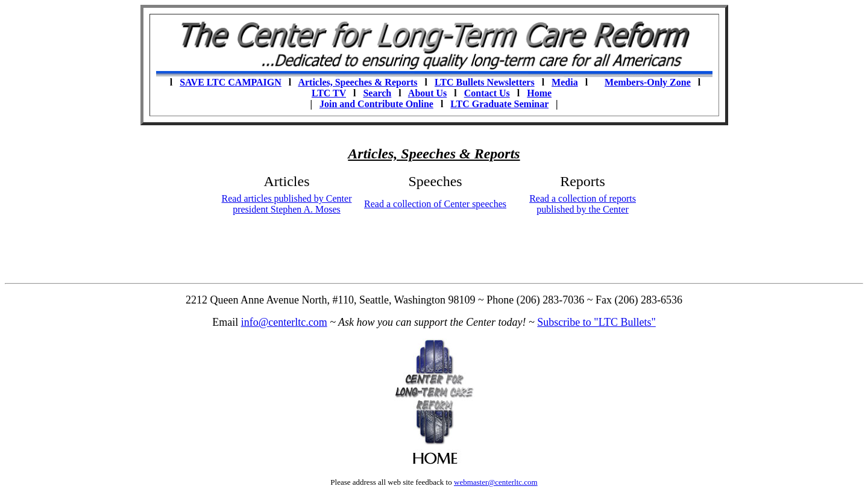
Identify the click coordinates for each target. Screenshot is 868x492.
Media (565, 82)
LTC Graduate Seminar (499, 104)
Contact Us (487, 93)
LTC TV (329, 93)
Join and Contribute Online (376, 104)
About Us (427, 93)
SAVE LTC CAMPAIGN (231, 82)
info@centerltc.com (284, 322)
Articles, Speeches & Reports (357, 82)
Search (377, 93)
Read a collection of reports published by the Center (583, 204)
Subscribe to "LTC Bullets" (596, 322)
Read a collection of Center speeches (435, 204)
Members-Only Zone (648, 82)
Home (539, 93)
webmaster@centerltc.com (496, 482)
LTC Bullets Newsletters (485, 82)
